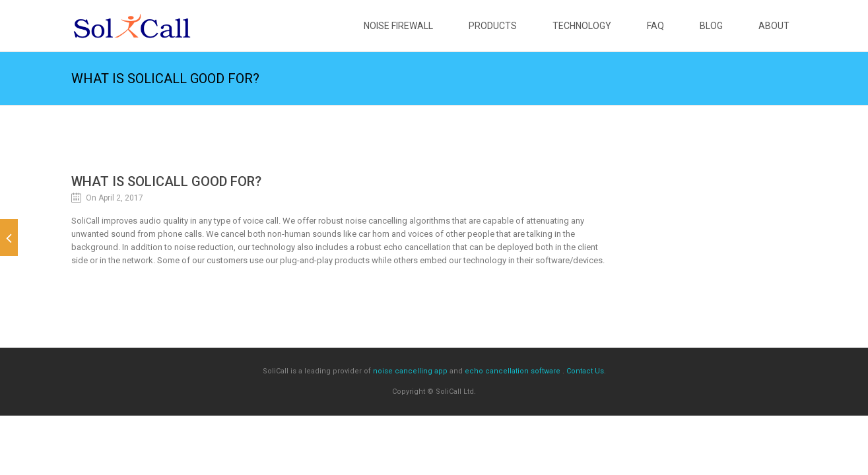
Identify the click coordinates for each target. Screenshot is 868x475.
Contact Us (585, 371)
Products (493, 26)
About (774, 26)
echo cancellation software (513, 371)
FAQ (655, 26)
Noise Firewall (398, 26)
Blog (711, 26)
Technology (582, 26)
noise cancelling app (410, 371)
